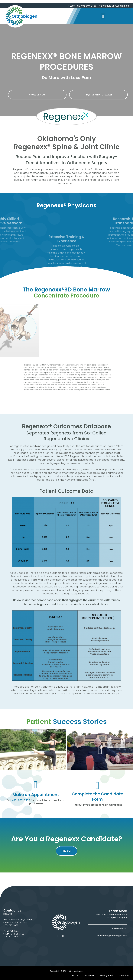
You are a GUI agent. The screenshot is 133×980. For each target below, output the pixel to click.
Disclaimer (89, 975)
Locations (124, 975)
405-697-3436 (21, 800)
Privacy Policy (107, 975)
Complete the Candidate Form (97, 797)
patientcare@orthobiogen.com (112, 936)
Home (75, 975)
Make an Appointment (36, 795)
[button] (103, 16)
